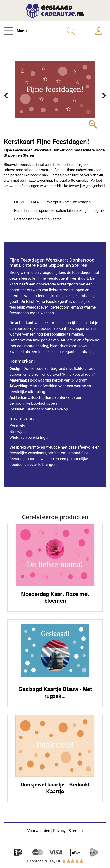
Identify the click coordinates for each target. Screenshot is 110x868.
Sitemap (76, 831)
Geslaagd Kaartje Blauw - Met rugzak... (55, 692)
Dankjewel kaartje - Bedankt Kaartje (55, 788)
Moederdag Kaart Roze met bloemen (55, 597)
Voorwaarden (39, 831)
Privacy (59, 831)
